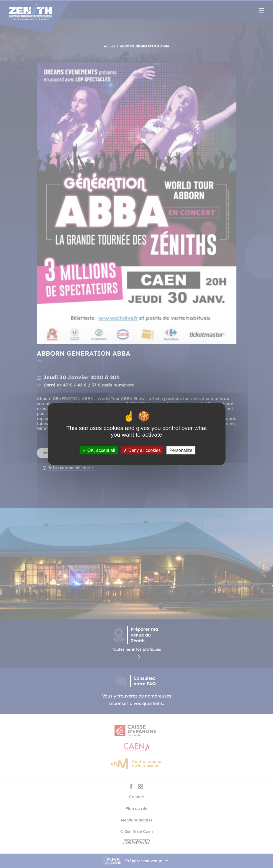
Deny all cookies (142, 450)
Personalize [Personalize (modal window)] (181, 450)
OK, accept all (99, 450)
